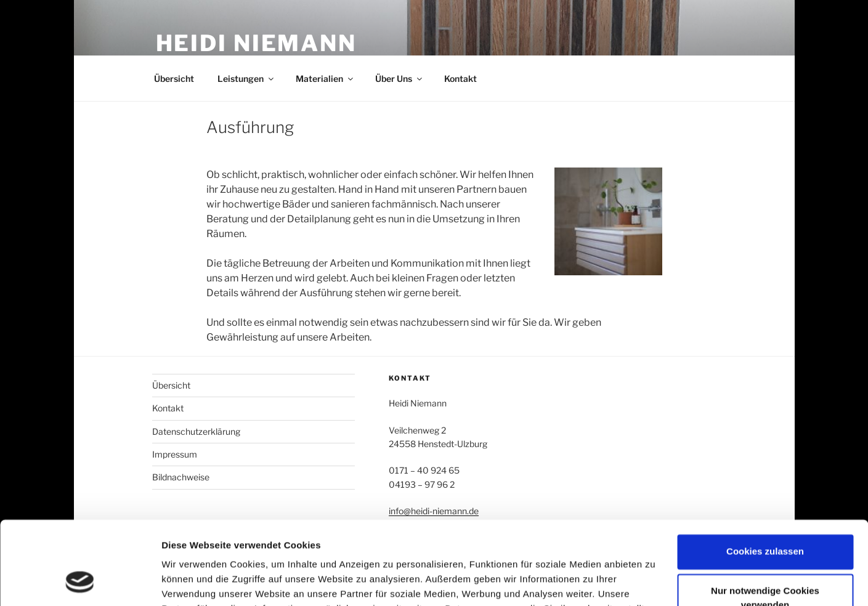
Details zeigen (193, 582)
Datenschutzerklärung (196, 431)
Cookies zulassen (765, 476)
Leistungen (246, 79)
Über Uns (400, 79)
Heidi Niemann (256, 43)
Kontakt (460, 79)
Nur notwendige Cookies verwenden (765, 522)
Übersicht (174, 79)
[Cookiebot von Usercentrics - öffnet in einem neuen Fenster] (80, 582)
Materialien (325, 79)
